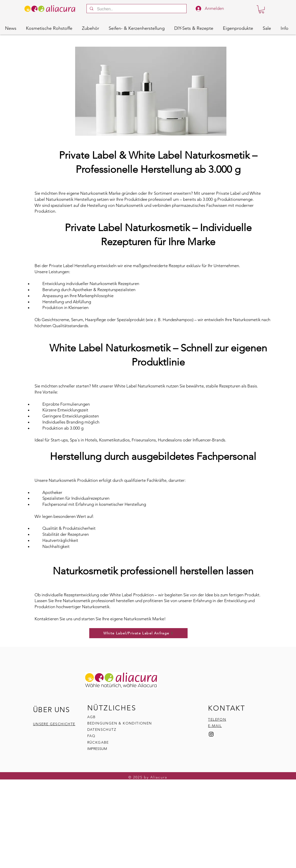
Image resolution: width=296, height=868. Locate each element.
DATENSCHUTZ (102, 730)
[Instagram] (211, 734)
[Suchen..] (136, 9)
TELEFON (217, 719)
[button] (261, 9)
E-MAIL (215, 726)
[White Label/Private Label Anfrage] (138, 633)
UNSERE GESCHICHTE (54, 724)
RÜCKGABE (99, 742)
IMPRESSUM (97, 749)
